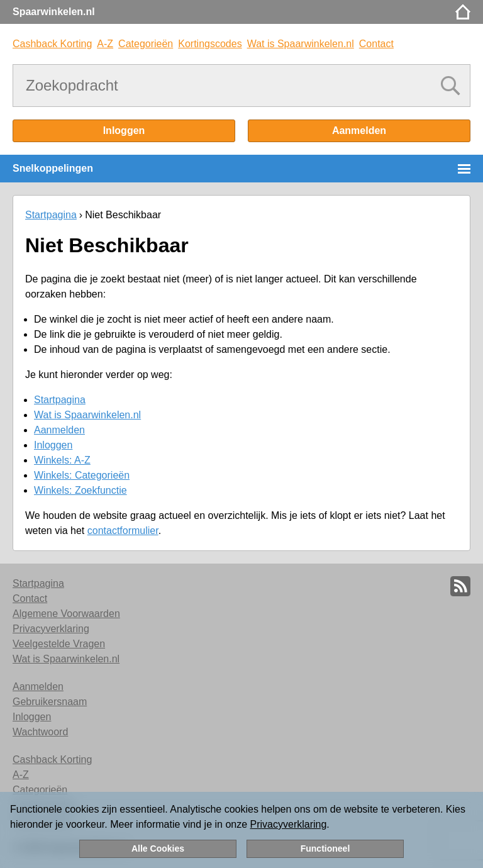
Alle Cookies (158, 849)
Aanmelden (359, 131)
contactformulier (123, 531)
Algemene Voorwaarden (66, 614)
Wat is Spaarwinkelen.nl (301, 44)
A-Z (105, 44)
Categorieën (146, 44)
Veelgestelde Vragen (59, 644)
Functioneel (325, 849)
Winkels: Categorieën (82, 475)
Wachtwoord (40, 732)
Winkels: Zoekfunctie (80, 490)
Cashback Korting (52, 44)
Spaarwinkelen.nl (54, 12)
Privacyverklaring (289, 824)
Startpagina (51, 215)
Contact (376, 44)
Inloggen (124, 131)
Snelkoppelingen (53, 168)
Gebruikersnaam (50, 702)
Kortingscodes (210, 44)
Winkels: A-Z (62, 460)
